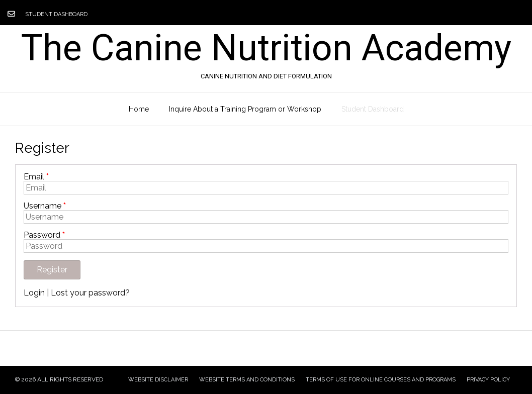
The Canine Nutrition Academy (266, 48)
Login (34, 293)
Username (45, 206)
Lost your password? (90, 293)
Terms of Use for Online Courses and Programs (381, 380)
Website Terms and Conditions (247, 380)
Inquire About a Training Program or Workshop (245, 109)
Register (52, 270)
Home (139, 109)
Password (44, 235)
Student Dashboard (56, 14)
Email (36, 177)
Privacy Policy (488, 380)
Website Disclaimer (158, 380)
